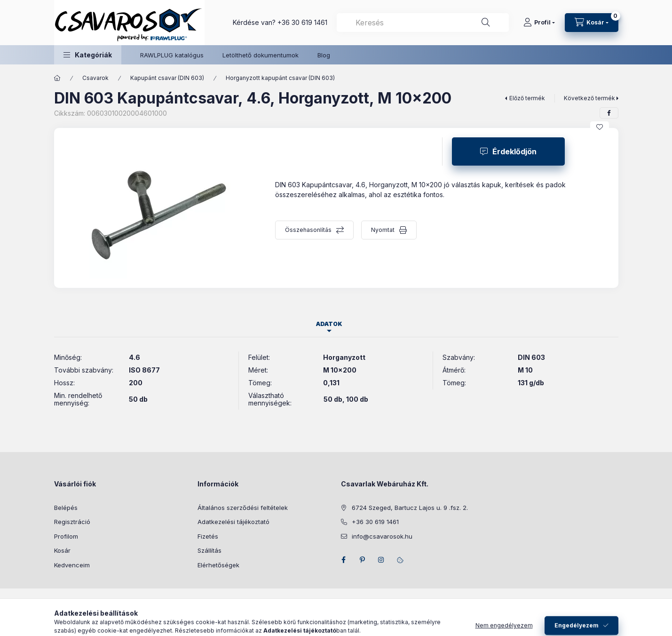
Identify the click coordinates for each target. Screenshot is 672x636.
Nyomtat (383, 230)
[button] (88, 55)
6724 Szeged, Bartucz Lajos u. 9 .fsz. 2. (410, 508)
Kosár (62, 550)
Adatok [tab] (329, 324)
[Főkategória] (57, 78)
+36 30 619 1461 (302, 22)
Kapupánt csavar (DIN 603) (167, 78)
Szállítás (210, 550)
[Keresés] (486, 23)
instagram (381, 560)
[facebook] (609, 113)
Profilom (66, 536)
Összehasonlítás (308, 230)
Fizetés (208, 536)
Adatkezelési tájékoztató (233, 522)
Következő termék (589, 98)
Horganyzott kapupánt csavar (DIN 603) (280, 78)
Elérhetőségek (218, 565)
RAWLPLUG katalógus (172, 55)
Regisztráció (72, 522)
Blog (324, 55)
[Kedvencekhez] (600, 127)
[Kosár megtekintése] (592, 23)
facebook (344, 560)
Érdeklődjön (514, 151)
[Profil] (539, 23)
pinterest (363, 560)
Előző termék (527, 98)
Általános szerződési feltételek (243, 508)
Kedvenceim (72, 565)
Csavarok (95, 78)
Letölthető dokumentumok (261, 55)
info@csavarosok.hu (382, 536)
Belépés (66, 508)
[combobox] (423, 23)
